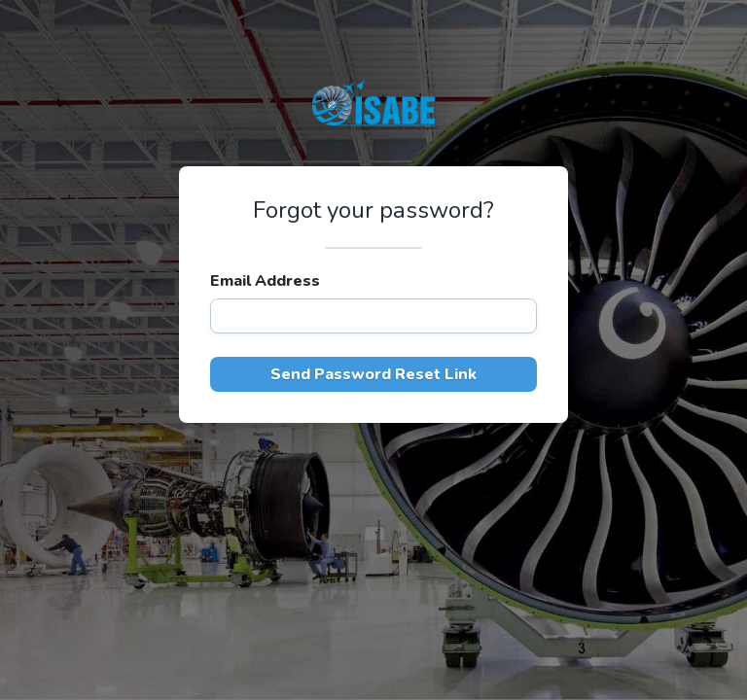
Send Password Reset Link (373, 374)
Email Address (265, 281)
